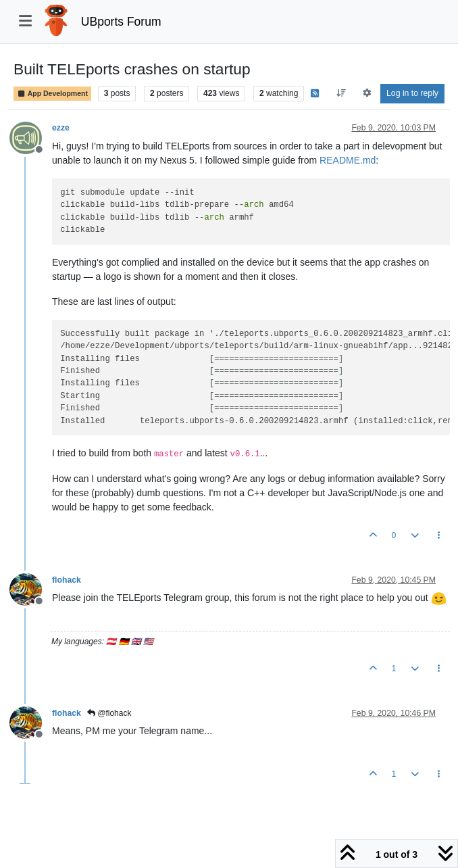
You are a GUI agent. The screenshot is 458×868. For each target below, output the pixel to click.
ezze (61, 128)
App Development (52, 94)
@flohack (109, 713)
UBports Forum (121, 22)
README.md (348, 160)
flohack (67, 580)
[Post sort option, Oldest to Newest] (341, 93)
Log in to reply (412, 93)
